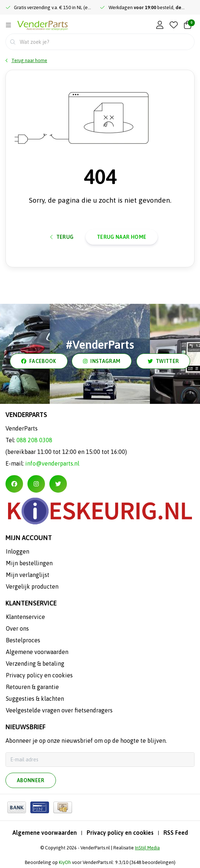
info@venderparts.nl (52, 463)
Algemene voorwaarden (45, 833)
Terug (62, 237)
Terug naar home (122, 237)
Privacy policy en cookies (120, 833)
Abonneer (31, 780)
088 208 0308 (34, 440)
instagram (102, 361)
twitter (163, 361)
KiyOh (65, 862)
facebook (39, 361)
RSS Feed (176, 833)
